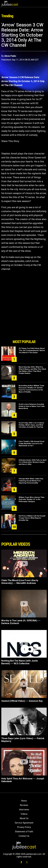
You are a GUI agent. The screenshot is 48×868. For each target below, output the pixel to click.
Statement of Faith (24, 832)
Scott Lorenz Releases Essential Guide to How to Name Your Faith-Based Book (32, 406)
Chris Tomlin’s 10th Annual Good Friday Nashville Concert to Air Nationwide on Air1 (31, 444)
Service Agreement (24, 823)
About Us (24, 818)
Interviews (24, 810)
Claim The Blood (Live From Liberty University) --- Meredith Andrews (20, 582)
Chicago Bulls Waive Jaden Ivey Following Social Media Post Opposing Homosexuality (31, 481)
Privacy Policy (24, 827)
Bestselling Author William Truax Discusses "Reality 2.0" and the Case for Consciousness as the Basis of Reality (31, 389)
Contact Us (24, 836)
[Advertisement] (24, 326)
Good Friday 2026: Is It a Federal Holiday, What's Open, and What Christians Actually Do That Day (31, 425)
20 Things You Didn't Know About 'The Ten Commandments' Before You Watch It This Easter (32, 350)
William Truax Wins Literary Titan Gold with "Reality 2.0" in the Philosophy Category (32, 499)
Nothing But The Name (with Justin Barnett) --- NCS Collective (20, 662)
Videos (24, 814)
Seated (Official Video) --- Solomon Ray (22, 701)
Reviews (24, 805)
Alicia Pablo (10, 56)
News (24, 801)
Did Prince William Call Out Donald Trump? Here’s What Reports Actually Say (32, 518)
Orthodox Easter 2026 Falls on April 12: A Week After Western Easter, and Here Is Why (33, 462)
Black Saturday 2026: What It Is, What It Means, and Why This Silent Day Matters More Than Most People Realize (32, 370)
